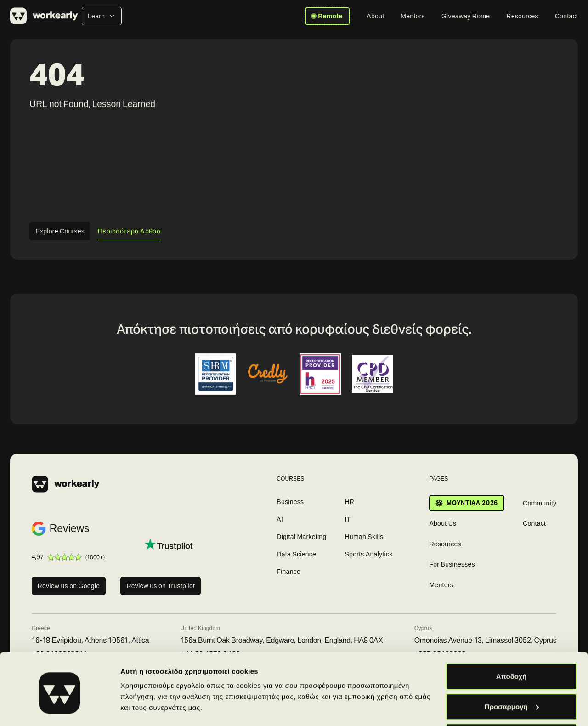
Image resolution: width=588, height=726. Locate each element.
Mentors (441, 585)
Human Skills (364, 537)
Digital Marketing (301, 537)
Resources (445, 544)
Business (290, 502)
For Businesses (452, 564)
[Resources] (522, 16)
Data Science (296, 554)
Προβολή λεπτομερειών (160, 698)
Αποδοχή (512, 641)
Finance (288, 572)
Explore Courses (60, 231)
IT (348, 519)
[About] (375, 16)
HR (349, 502)
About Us (443, 523)
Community (540, 503)
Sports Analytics (368, 554)
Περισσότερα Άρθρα (129, 231)
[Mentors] (413, 16)
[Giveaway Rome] (466, 16)
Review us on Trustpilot (161, 586)
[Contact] (566, 16)
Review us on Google (69, 586)
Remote (327, 16)
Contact (534, 523)
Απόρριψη (512, 701)
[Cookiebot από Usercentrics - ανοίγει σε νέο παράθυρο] (59, 708)
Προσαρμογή (512, 672)
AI (280, 519)
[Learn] (102, 16)
